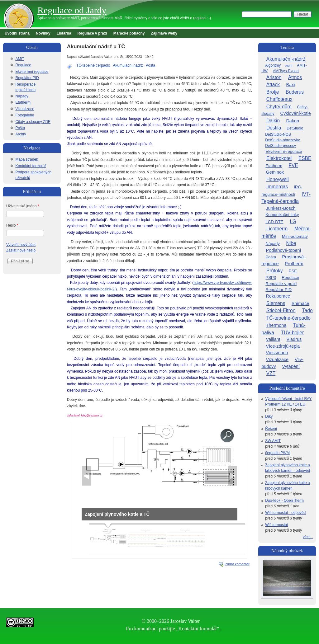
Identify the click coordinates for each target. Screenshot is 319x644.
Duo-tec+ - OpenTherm (284, 501)
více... (308, 537)
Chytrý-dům (279, 107)
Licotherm (277, 229)
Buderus (295, 92)
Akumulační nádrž (128, 65)
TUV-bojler (292, 333)
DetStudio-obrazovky (282, 140)
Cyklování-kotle (296, 113)
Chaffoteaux (279, 99)
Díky (269, 416)
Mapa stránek (27, 159)
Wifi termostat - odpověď (286, 513)
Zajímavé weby (164, 33)
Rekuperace (278, 296)
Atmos (295, 77)
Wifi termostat (276, 525)
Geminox (275, 172)
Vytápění (291, 366)
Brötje (273, 92)
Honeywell (278, 179)
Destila (274, 128)
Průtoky (275, 271)
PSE (293, 271)
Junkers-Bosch (281, 208)
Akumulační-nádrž (286, 59)
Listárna (64, 33)
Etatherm (23, 102)
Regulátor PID (27, 78)
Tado (307, 310)
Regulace (23, 65)
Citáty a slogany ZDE (33, 122)
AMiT (20, 59)
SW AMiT (273, 441)
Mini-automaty (295, 236)
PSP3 (271, 277)
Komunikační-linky (282, 215)
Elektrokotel (279, 158)
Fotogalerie (25, 115)
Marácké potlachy (129, 33)
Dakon (293, 121)
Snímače (300, 303)
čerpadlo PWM (277, 453)
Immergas (277, 187)
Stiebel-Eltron (281, 310)
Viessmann (277, 353)
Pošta (151, 65)
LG (293, 221)
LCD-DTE (274, 222)
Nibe (291, 243)
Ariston (274, 77)
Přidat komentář (237, 564)
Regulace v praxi (92, 33)
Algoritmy (273, 65)
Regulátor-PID (279, 290)
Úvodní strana (17, 33)
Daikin (273, 121)
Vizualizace (25, 109)
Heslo (12, 225)
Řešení (271, 429)
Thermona (276, 325)
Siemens (276, 303)
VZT (271, 373)
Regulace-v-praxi (281, 284)
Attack (273, 85)
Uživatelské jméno (23, 206)
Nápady (22, 96)
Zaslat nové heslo (21, 250)
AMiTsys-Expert (286, 71)
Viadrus (294, 339)
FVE (293, 165)
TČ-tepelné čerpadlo (93, 65)
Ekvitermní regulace (32, 72)
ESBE (305, 158)
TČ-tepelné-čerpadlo (288, 318)
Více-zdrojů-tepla (283, 346)
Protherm (294, 264)
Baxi (290, 85)
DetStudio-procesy (281, 146)
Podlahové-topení (284, 250)
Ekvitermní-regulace (284, 151)
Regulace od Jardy (72, 10)
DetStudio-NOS (278, 134)
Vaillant (273, 339)
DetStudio (295, 128)
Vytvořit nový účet (21, 245)
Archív (21, 134)
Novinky (43, 33)
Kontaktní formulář (31, 166)
